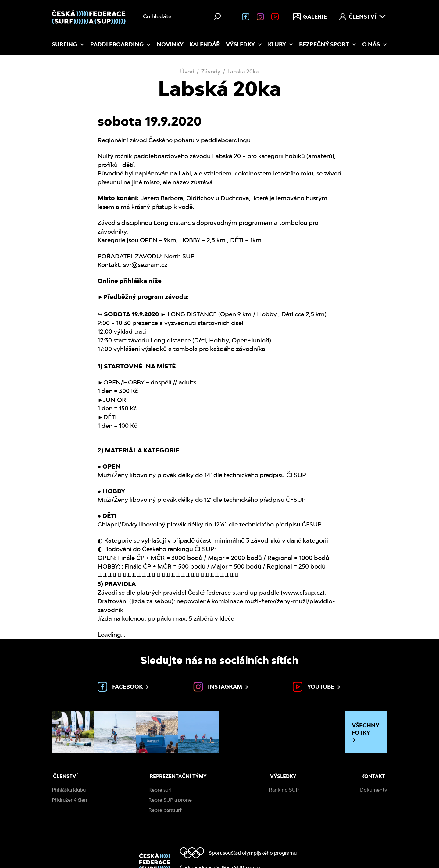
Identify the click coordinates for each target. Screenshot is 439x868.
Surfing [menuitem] (68, 44)
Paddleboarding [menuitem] (121, 44)
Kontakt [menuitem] (373, 776)
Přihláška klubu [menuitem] (69, 790)
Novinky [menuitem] (170, 44)
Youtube (317, 687)
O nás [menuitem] (375, 44)
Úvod (187, 71)
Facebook (124, 687)
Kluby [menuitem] (281, 44)
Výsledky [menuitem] (244, 44)
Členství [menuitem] (362, 17)
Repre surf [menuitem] (160, 790)
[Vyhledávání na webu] (183, 17)
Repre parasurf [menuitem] (165, 810)
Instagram (221, 687)
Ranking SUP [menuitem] (284, 790)
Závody (211, 71)
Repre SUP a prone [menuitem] (170, 800)
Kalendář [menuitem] (205, 44)
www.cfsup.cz (303, 593)
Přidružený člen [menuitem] (70, 800)
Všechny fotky (366, 732)
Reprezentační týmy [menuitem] (178, 776)
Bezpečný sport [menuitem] (328, 44)
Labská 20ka (243, 71)
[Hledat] (217, 16)
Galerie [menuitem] (310, 17)
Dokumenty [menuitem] (374, 790)
